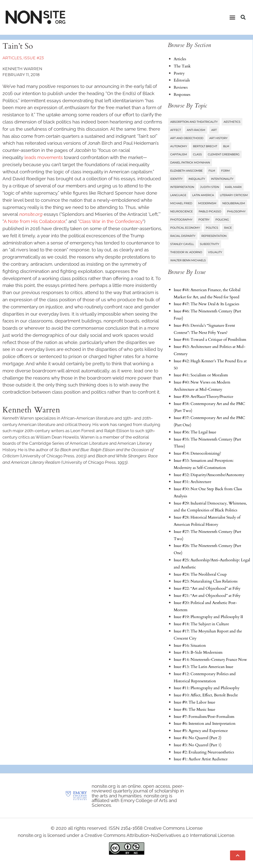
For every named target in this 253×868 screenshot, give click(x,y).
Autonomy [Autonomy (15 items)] (179, 146)
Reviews (181, 87)
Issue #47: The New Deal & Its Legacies (206, 304)
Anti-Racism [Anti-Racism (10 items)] (196, 130)
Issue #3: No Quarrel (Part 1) (198, 745)
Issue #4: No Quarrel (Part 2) (198, 738)
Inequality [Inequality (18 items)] (197, 179)
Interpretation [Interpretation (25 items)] (182, 187)
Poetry (179, 73)
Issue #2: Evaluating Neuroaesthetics (204, 752)
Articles (12, 58)
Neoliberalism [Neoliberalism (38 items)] (234, 203)
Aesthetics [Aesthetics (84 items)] (232, 122)
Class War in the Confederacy (111, 221)
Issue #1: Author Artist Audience (201, 759)
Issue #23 (34, 58)
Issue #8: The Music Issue (194, 709)
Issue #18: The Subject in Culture (201, 624)
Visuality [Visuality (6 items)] (215, 252)
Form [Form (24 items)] (225, 171)
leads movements (44, 157)
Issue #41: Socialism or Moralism (201, 375)
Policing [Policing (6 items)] (222, 220)
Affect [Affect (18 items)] (176, 130)
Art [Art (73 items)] (214, 130)
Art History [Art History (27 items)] (218, 138)
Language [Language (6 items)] (178, 195)
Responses (182, 95)
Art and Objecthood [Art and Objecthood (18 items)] (187, 138)
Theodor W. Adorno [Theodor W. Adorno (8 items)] (186, 252)
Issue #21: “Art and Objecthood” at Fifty (207, 596)
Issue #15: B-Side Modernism (198, 652)
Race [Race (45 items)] (228, 228)
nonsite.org (31, 214)
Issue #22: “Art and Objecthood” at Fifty (207, 588)
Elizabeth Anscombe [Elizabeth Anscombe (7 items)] (186, 171)
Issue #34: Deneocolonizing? (197, 453)
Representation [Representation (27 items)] (214, 236)
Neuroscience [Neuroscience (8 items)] (181, 211)
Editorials (182, 80)
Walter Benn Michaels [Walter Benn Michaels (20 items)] (188, 260)
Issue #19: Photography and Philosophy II (208, 617)
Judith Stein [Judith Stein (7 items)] (210, 187)
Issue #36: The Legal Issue (195, 432)
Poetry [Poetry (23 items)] (204, 220)
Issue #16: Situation (190, 646)
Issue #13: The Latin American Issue (203, 667)
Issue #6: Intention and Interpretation (205, 724)
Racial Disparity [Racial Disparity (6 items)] (183, 236)
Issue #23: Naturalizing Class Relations (206, 581)
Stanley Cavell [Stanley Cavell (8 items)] (182, 244)
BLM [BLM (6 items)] (226, 146)
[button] (232, 17)
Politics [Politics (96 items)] (212, 228)
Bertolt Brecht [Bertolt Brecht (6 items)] (205, 146)
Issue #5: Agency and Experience (201, 731)
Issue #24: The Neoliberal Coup (200, 574)
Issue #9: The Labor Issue (194, 702)
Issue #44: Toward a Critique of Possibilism (210, 340)
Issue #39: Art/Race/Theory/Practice (203, 397)
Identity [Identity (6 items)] (176, 179)
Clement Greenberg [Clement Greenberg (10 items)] (224, 154)
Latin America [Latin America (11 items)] (203, 195)
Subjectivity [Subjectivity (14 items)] (210, 244)
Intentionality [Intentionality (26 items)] (222, 179)
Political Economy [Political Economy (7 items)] (185, 228)
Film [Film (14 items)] (212, 171)
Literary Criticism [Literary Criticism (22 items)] (234, 195)
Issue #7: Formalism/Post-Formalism (204, 717)
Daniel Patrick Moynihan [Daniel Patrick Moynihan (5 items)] (190, 162)
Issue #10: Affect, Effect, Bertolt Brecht (206, 695)
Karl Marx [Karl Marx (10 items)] (233, 187)
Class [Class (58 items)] (197, 154)
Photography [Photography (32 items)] (181, 220)
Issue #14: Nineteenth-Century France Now (210, 660)
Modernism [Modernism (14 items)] (207, 203)
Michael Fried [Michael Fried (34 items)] (181, 203)
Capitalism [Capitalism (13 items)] (179, 154)
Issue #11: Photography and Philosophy (207, 688)
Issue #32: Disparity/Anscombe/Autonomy (209, 475)
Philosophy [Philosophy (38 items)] (236, 211)
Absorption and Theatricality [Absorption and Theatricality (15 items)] (194, 122)
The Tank (182, 66)
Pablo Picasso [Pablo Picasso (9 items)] (210, 211)
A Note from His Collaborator (34, 221)
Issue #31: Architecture (192, 482)
